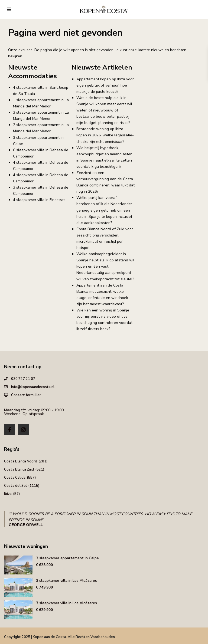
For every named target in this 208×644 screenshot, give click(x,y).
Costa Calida (15, 478)
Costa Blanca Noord (21, 461)
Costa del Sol (15, 486)
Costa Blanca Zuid (19, 469)
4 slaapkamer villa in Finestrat (39, 200)
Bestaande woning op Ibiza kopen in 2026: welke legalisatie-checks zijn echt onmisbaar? (105, 135)
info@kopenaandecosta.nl (33, 387)
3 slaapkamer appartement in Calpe (67, 558)
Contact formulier (26, 395)
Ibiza (8, 494)
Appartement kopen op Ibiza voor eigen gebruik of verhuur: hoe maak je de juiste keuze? (105, 85)
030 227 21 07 (23, 379)
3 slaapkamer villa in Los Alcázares (66, 581)
